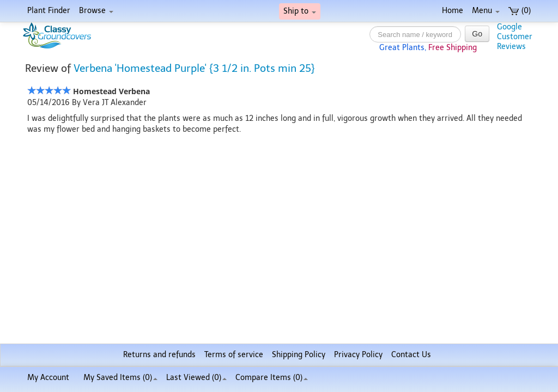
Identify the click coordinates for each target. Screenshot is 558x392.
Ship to (300, 11)
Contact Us (411, 355)
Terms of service (234, 355)
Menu (486, 11)
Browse (96, 11)
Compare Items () (272, 378)
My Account (48, 378)
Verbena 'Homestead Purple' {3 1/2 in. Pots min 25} (194, 68)
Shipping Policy (299, 355)
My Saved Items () (120, 378)
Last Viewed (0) (196, 378)
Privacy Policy (358, 355)
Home (453, 11)
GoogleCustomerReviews (515, 37)
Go (477, 34)
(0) (520, 11)
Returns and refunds (159, 355)
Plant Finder (49, 11)
